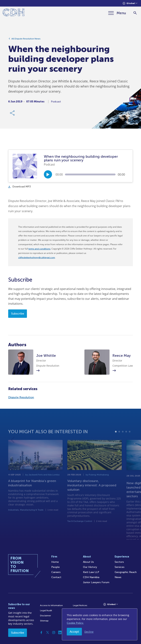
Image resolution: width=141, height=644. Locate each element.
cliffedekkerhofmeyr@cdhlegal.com (37, 258)
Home (55, 562)
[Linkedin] (60, 633)
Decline (89, 632)
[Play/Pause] (48, 174)
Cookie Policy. (75, 623)
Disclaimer (45, 616)
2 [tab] (119, 440)
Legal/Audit (46, 610)
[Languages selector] (130, 3)
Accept (74, 632)
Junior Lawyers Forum (96, 582)
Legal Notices (80, 605)
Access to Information (51, 605)
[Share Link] (13, 115)
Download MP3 (19, 187)
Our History (90, 567)
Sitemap (44, 621)
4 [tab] (126, 440)
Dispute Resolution (21, 397)
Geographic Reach (126, 572)
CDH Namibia (91, 577)
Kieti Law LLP (91, 572)
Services (120, 567)
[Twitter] (47, 633)
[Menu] (117, 13)
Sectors (119, 562)
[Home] (14, 13)
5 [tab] (130, 440)
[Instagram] (54, 633)
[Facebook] (41, 633)
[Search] (135, 13)
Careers (56, 572)
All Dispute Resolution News (26, 40)
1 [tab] (116, 440)
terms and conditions (39, 249)
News (118, 577)
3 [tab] (123, 440)
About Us (88, 562)
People (55, 567)
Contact (56, 577)
